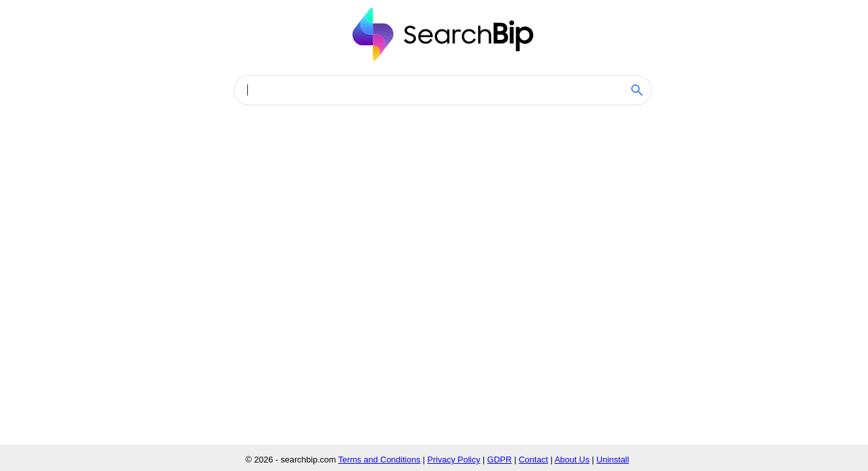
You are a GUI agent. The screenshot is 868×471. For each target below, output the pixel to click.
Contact (533, 460)
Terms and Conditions (379, 460)
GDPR (500, 460)
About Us (572, 460)
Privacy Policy (454, 460)
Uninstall (613, 460)
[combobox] (434, 90)
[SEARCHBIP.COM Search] (637, 90)
